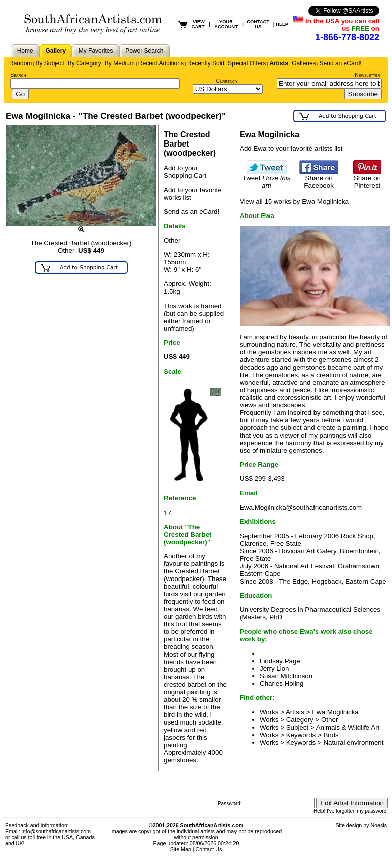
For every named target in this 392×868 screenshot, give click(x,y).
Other (329, 720)
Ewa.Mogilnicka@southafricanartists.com (301, 507)
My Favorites (96, 51)
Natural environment (353, 742)
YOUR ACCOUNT (226, 24)
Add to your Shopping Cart (185, 172)
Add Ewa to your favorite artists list (291, 148)
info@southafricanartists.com (56, 831)
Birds (331, 735)
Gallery (56, 51)
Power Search (144, 51)
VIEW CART (198, 24)
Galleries (304, 63)
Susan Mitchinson (286, 676)
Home (25, 51)
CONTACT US (258, 24)
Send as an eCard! (191, 212)
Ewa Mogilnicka (335, 712)
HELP (282, 24)
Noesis (379, 825)
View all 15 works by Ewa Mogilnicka (294, 202)
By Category (85, 63)
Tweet (267, 179)
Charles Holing (282, 683)
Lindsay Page (280, 661)
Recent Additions (161, 63)
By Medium (120, 63)
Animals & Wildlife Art (348, 727)
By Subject (50, 63)
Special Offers (247, 63)
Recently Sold (206, 63)
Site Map (181, 849)
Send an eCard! (341, 63)
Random (20, 63)
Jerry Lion (275, 668)
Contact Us (209, 849)
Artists (279, 63)
